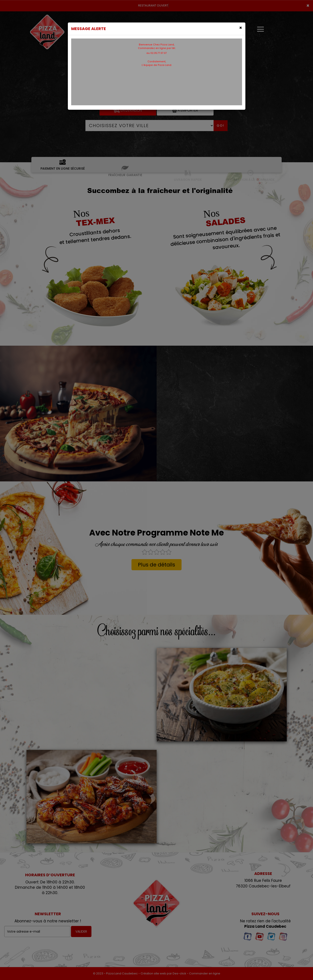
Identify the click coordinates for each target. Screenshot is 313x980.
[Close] (241, 28)
